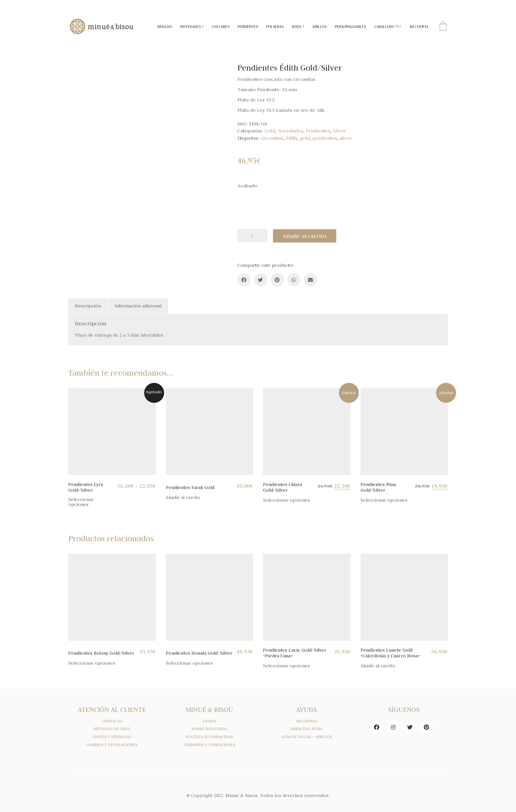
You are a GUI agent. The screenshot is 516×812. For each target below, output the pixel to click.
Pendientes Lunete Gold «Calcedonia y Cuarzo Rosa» (390, 652)
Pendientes (318, 131)
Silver (339, 131)
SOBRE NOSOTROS (209, 729)
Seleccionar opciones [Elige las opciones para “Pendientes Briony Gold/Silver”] (92, 663)
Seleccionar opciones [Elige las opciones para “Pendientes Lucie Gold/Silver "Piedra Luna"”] (286, 665)
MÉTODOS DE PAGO (112, 729)
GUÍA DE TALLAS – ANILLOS (307, 736)
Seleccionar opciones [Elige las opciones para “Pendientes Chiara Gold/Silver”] (286, 500)
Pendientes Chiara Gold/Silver (282, 487)
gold (305, 138)
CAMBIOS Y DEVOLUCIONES (112, 744)
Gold (270, 131)
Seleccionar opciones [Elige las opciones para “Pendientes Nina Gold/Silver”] (384, 500)
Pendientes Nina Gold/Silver (378, 487)
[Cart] (443, 27)
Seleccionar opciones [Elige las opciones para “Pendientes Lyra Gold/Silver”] (81, 502)
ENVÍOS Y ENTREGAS (112, 736)
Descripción (88, 305)
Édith (291, 138)
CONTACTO (112, 721)
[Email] (311, 279)
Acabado (247, 186)
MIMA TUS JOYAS (307, 729)
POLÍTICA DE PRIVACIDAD (209, 736)
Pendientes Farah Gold (190, 487)
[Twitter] (261, 279)
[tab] (88, 306)
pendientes (325, 138)
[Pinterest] (277, 279)
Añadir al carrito (306, 236)
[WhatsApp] (294, 279)
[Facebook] (244, 279)
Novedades (290, 131)
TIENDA (209, 721)
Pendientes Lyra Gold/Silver (86, 487)
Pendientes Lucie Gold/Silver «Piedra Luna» (295, 652)
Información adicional (138, 305)
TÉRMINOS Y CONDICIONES (209, 744)
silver (346, 138)
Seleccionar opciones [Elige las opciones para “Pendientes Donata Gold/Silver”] (189, 663)
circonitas (272, 138)
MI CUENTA (307, 721)
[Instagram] (393, 727)
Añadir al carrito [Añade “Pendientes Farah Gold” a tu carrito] (183, 497)
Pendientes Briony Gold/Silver (101, 653)
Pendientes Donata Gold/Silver (199, 653)
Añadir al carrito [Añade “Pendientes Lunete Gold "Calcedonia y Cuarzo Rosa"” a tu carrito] (378, 665)
